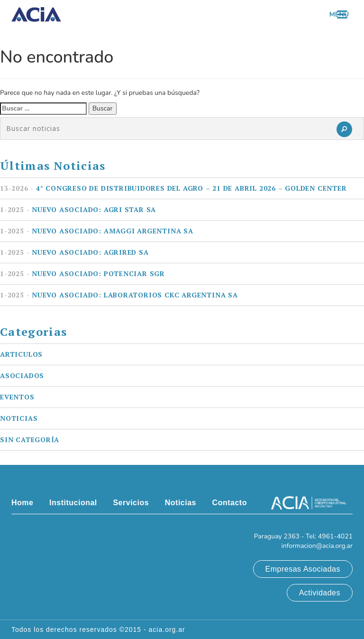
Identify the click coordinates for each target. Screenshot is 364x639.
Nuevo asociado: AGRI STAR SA (78, 209)
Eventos (17, 397)
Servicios (131, 503)
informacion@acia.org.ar (317, 546)
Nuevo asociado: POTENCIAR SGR (82, 273)
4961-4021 (335, 536)
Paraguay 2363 (277, 536)
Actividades (320, 593)
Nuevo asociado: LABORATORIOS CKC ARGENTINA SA (119, 295)
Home (22, 503)
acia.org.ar (167, 630)
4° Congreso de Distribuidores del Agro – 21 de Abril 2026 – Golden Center (173, 188)
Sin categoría (30, 440)
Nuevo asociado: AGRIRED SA (74, 252)
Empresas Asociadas (303, 569)
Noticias (19, 418)
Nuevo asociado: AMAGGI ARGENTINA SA (97, 231)
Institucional (73, 503)
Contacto (230, 503)
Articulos (21, 354)
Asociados (22, 375)
